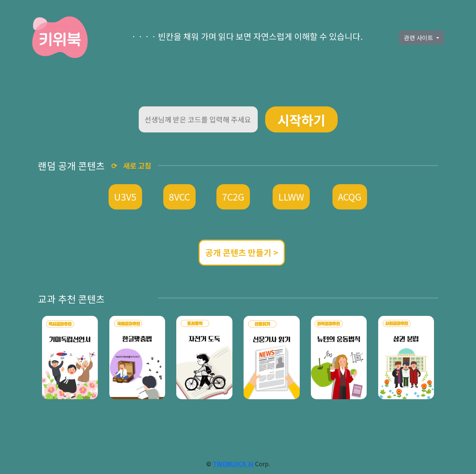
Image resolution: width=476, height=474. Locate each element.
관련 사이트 (419, 38)
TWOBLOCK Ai (233, 464)
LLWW (291, 196)
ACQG (350, 196)
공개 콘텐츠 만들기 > (242, 252)
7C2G (233, 196)
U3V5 (125, 196)
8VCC (179, 196)
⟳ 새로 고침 (131, 166)
